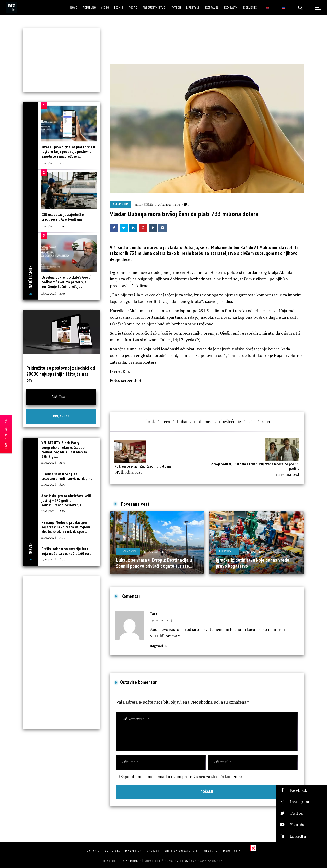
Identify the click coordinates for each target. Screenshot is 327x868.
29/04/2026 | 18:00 (54, 484)
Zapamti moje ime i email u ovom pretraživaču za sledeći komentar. (182, 777)
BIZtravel (128, 551)
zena (266, 421)
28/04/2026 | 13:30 (53, 293)
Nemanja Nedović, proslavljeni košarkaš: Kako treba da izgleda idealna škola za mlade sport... (66, 527)
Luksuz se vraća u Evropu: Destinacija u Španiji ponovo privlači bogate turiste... (154, 563)
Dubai (182, 421)
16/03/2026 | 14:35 (155, 551)
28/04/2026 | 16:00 (54, 226)
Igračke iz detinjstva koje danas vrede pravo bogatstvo (253, 563)
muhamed (203, 421)
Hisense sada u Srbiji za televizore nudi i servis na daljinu (67, 476)
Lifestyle (227, 551)
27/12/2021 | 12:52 (162, 620)
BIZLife (149, 204)
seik (251, 421)
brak (151, 421)
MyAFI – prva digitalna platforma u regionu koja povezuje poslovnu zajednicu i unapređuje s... (68, 152)
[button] (301, 790)
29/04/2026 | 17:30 (53, 511)
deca (166, 421)
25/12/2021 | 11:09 (169, 204)
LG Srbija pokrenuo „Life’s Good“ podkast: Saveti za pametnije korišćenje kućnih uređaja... (67, 282)
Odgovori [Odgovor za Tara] (156, 646)
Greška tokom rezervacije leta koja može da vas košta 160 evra (66, 551)
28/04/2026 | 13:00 (53, 163)
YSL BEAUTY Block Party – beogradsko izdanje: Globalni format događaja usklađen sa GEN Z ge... (64, 450)
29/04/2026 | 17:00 (53, 537)
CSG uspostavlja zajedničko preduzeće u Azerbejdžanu (63, 217)
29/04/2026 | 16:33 (53, 559)
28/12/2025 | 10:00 (254, 551)
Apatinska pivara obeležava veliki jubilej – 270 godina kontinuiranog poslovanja (67, 500)
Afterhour (120, 204)
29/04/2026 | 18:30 (53, 462)
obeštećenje (230, 421)
